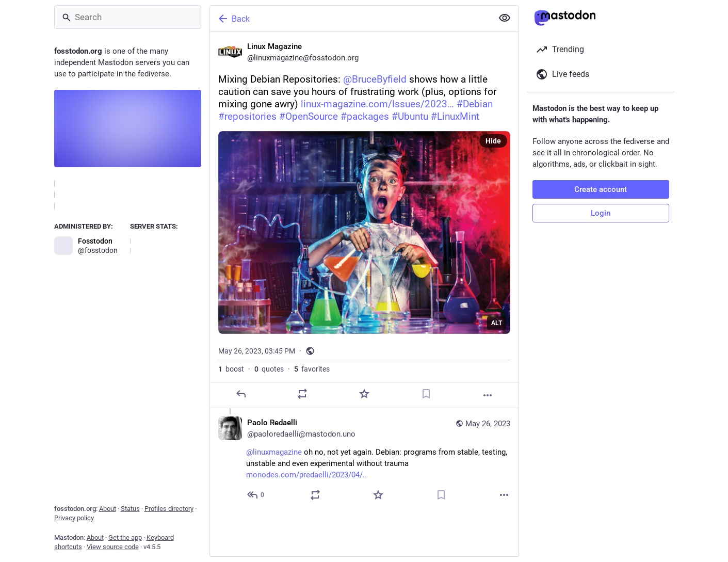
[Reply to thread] (256, 495)
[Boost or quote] (302, 394)
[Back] (350, 19)
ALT (497, 323)
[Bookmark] (426, 394)
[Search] (128, 17)
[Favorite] (364, 394)
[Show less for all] (505, 18)
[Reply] (240, 394)
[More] (488, 395)
